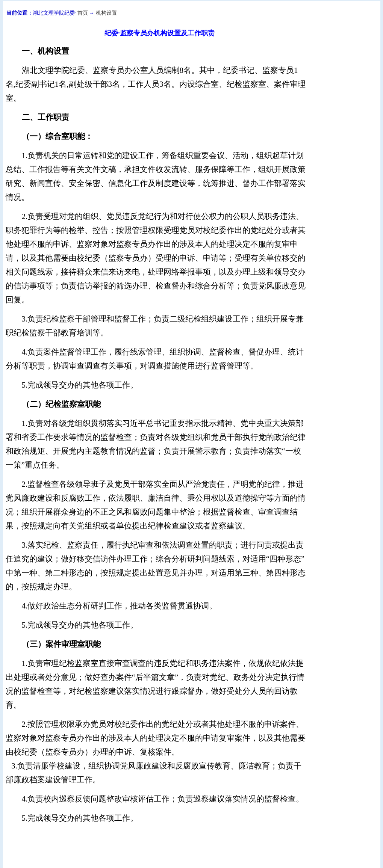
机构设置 (106, 13)
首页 (83, 13)
